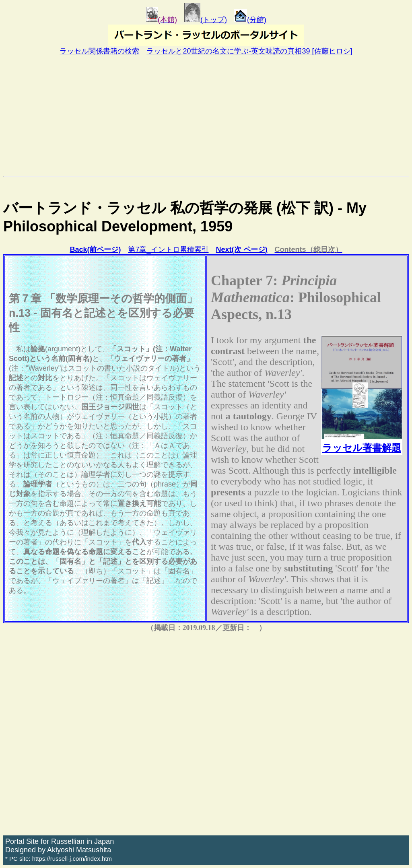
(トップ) (206, 20)
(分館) (250, 20)
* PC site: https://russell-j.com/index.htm (59, 859)
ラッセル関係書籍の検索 (99, 51)
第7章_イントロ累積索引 (168, 249)
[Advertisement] (206, 115)
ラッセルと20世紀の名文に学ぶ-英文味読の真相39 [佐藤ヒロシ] (249, 51)
